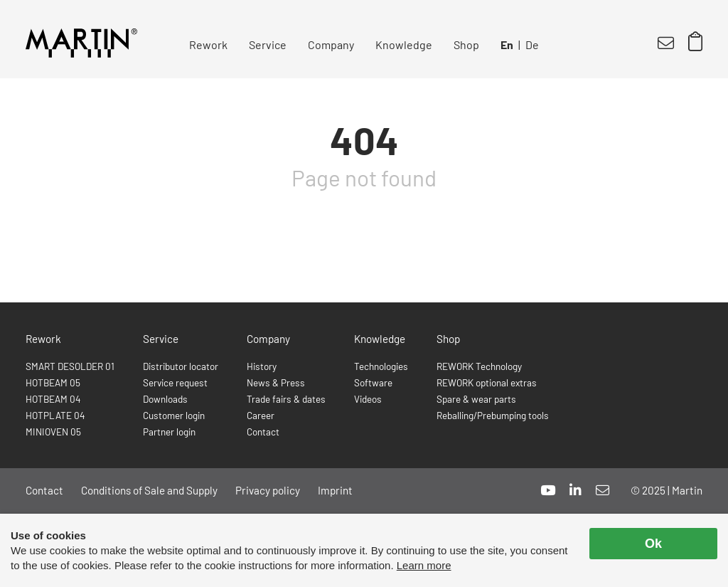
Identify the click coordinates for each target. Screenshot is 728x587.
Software (373, 382)
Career (261, 415)
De (532, 44)
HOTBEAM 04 (53, 399)
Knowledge (404, 44)
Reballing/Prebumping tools (493, 415)
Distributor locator (181, 366)
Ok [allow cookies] (653, 544)
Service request (175, 382)
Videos (368, 399)
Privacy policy (268, 490)
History (262, 366)
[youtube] (548, 490)
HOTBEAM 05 (53, 382)
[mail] (603, 490)
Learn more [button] (424, 565)
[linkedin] (576, 490)
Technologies (381, 366)
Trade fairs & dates (286, 399)
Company (331, 44)
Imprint (335, 490)
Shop (466, 44)
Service (268, 44)
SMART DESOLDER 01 (70, 366)
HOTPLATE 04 (55, 415)
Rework (208, 44)
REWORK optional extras (487, 382)
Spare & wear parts (476, 399)
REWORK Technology (479, 366)
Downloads (165, 399)
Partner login (169, 432)
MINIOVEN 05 (53, 432)
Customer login (174, 415)
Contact (263, 432)
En (507, 44)
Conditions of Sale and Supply (149, 490)
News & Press (276, 382)
